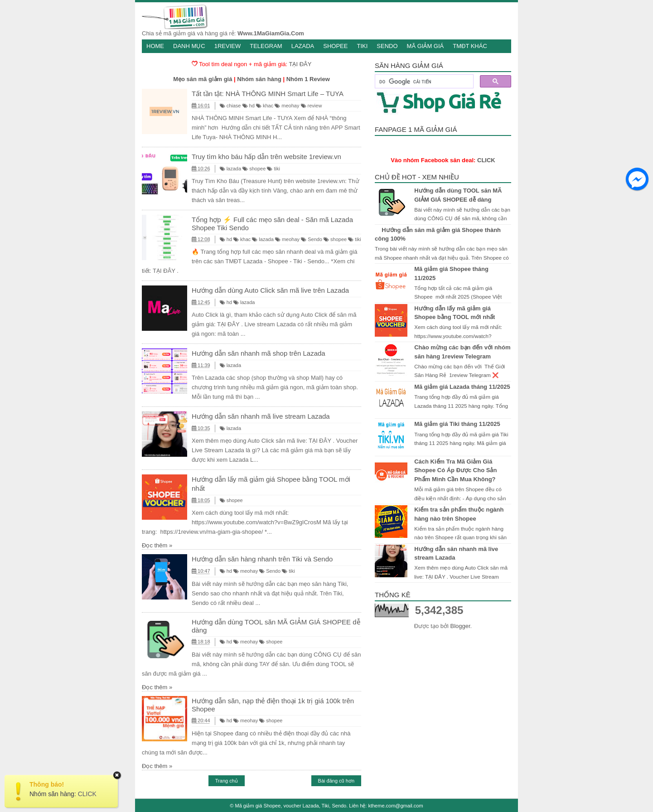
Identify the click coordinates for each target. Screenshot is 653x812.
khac (265, 106)
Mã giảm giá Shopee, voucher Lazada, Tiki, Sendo (291, 806)
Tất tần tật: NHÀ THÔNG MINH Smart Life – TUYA (268, 94)
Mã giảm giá (426, 46)
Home (155, 46)
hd (249, 106)
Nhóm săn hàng (259, 79)
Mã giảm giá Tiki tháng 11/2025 (457, 424)
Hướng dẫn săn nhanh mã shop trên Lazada (259, 353)
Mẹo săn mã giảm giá (203, 79)
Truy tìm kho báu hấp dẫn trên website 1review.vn (266, 157)
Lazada (303, 46)
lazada (230, 169)
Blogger (460, 626)
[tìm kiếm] (423, 82)
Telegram (266, 46)
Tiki (362, 46)
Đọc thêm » (157, 545)
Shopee (335, 46)
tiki (273, 169)
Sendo (387, 46)
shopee (254, 169)
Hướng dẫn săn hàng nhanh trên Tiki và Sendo (262, 559)
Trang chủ (227, 781)
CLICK (486, 160)
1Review (228, 46)
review (312, 106)
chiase (230, 106)
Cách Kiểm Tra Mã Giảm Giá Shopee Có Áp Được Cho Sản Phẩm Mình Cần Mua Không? (455, 470)
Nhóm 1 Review (308, 79)
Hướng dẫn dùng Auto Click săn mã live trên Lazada (270, 290)
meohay (287, 106)
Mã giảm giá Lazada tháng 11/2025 (462, 387)
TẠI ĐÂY (300, 64)
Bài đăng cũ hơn (336, 781)
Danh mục (189, 46)
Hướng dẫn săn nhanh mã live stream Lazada (261, 416)
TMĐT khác (470, 46)
